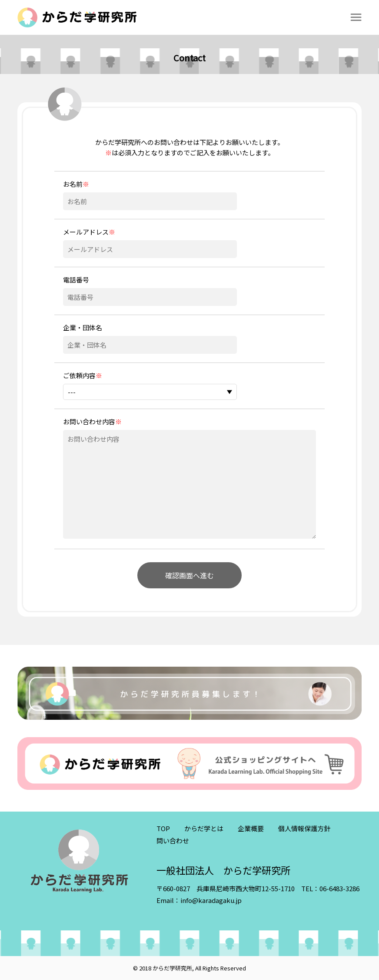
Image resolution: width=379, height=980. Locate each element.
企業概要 (251, 828)
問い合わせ (173, 841)
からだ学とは (204, 828)
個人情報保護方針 (304, 828)
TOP (163, 828)
